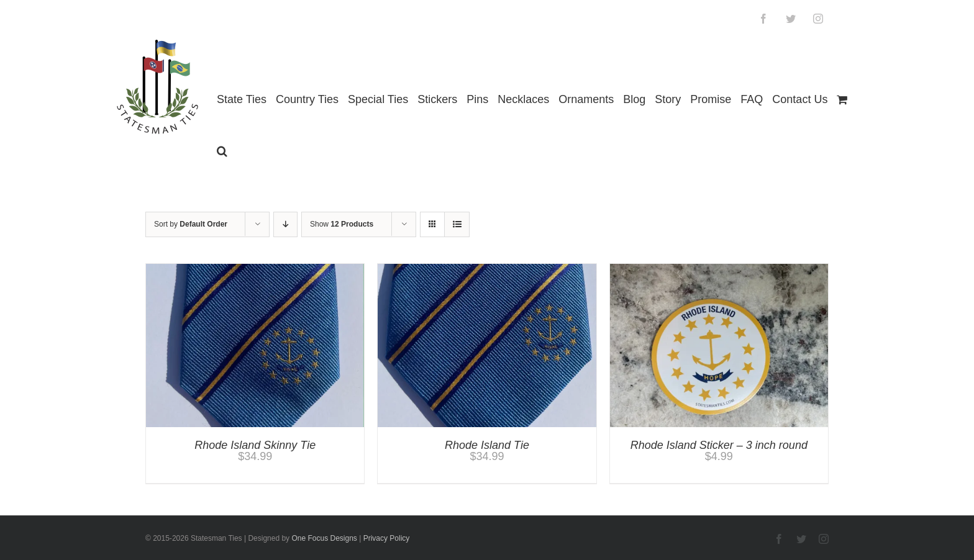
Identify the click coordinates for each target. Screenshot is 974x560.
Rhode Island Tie (487, 445)
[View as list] (457, 224)
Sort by (191, 224)
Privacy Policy (387, 538)
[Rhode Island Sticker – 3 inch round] (719, 269)
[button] (222, 151)
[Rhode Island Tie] (487, 269)
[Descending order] (285, 224)
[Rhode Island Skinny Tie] (255, 269)
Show (342, 224)
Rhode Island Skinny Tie (255, 445)
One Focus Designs (324, 538)
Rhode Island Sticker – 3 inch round (719, 445)
